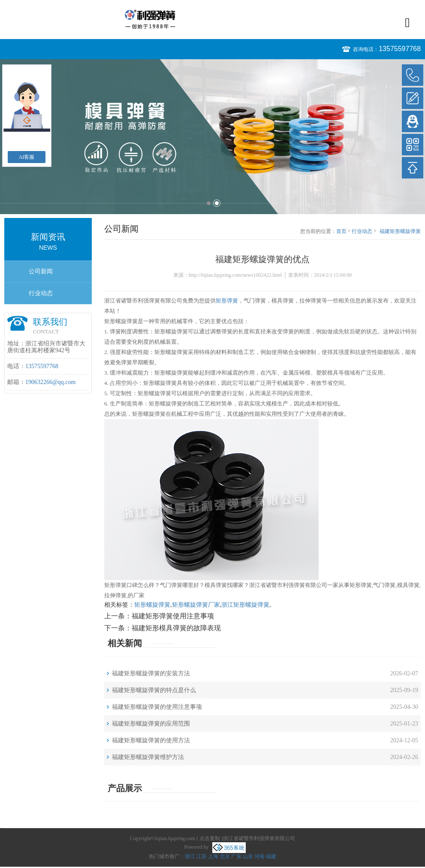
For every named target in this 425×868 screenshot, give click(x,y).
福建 (271, 856)
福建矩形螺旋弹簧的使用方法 (151, 740)
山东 (248, 856)
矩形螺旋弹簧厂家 (196, 605)
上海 (213, 856)
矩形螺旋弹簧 (152, 605)
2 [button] (217, 203)
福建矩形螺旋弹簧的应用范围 (151, 724)
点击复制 (210, 838)
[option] (212, 137)
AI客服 (27, 157)
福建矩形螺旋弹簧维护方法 (148, 757)
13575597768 (400, 49)
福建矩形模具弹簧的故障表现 (176, 628)
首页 (341, 231)
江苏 (202, 856)
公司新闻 (41, 271)
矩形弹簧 (227, 301)
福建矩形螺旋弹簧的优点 (400, 232)
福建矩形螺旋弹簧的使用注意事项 (157, 707)
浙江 (190, 856)
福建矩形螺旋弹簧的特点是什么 (154, 690)
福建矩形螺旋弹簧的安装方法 (151, 673)
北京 (225, 856)
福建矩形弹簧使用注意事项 (173, 616)
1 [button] (209, 203)
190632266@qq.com (51, 382)
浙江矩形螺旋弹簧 (245, 605)
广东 (236, 856)
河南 (259, 856)
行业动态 (41, 293)
